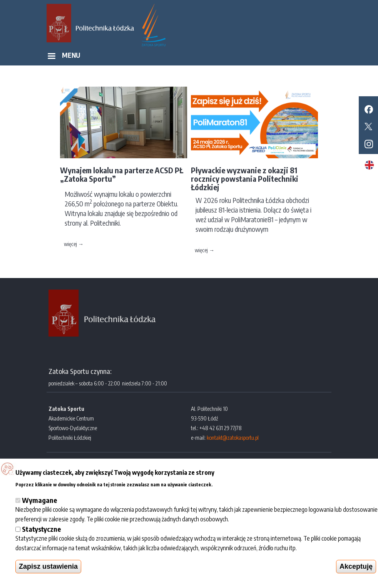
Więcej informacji (236, 483)
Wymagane (39, 500)
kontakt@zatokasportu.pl (233, 438)
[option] (124, 170)
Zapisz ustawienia (48, 566)
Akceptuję (356, 566)
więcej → (74, 244)
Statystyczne (41, 529)
